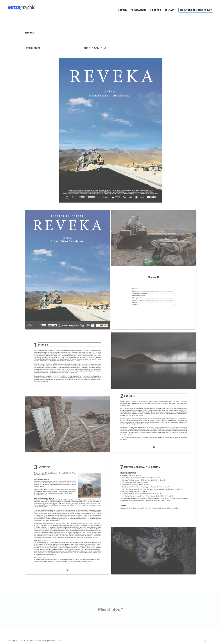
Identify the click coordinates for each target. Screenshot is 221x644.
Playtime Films (99, 52)
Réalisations (139, 10)
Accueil (123, 10)
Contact (170, 10)
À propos (155, 10)
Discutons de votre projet (196, 10)
